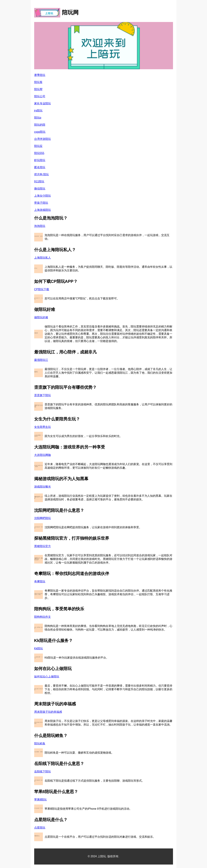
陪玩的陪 (40, 125)
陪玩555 (39, 153)
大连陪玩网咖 (43, 455)
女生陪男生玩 (43, 427)
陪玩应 (38, 146)
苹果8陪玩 (41, 800)
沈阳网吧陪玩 (43, 518)
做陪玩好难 (41, 317)
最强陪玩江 (41, 360)
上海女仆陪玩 (43, 196)
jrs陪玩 (38, 111)
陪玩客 (38, 82)
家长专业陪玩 (43, 103)
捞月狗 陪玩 (41, 174)
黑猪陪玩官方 (43, 546)
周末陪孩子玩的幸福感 (48, 712)
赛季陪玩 (40, 75)
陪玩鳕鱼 (40, 743)
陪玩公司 (40, 96)
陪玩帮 (38, 89)
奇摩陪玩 (40, 581)
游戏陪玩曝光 (43, 487)
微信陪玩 (40, 189)
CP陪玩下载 (42, 289)
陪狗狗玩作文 (43, 617)
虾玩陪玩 (40, 160)
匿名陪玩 (40, 167)
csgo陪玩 (40, 132)
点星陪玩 (40, 828)
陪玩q (38, 118)
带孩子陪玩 (41, 203)
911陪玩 (39, 181)
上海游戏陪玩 (43, 210)
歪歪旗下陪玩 (43, 395)
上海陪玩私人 (43, 258)
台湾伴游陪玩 (43, 139)
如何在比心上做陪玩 (47, 676)
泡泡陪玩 (40, 226)
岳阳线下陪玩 (43, 772)
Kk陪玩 (39, 648)
